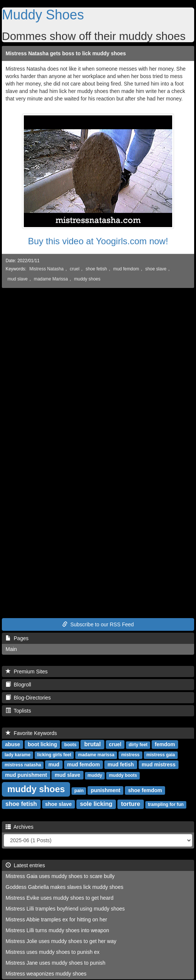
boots (71, 745)
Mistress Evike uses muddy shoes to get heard (59, 898)
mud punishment (26, 775)
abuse (12, 744)
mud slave (18, 279)
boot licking (43, 744)
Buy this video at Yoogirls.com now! (98, 241)
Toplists (18, 711)
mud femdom (126, 269)
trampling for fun (166, 804)
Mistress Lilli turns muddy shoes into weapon (57, 930)
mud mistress (159, 765)
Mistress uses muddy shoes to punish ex (53, 952)
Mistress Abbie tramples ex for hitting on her (56, 919)
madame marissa (96, 755)
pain (79, 791)
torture (131, 804)
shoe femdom (145, 790)
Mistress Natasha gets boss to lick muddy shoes (66, 53)
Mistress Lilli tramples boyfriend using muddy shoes (65, 909)
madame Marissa (51, 279)
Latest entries (25, 865)
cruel (75, 269)
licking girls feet (54, 755)
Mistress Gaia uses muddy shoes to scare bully (60, 876)
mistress (130, 755)
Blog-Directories (28, 698)
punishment (106, 790)
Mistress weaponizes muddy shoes (46, 974)
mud (54, 765)
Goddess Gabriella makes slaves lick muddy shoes (64, 887)
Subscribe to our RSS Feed (98, 624)
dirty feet (138, 745)
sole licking (96, 804)
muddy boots (123, 775)
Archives (20, 827)
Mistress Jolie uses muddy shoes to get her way (61, 941)
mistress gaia (161, 755)
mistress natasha (23, 765)
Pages (17, 638)
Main (11, 649)
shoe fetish (97, 269)
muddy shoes (87, 279)
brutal (92, 744)
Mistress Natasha (47, 269)
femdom (165, 744)
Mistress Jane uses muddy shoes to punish (56, 963)
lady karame (17, 755)
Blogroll (18, 685)
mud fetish (121, 765)
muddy (95, 775)
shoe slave (156, 269)
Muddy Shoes (43, 15)
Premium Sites (27, 672)
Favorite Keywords (31, 733)
